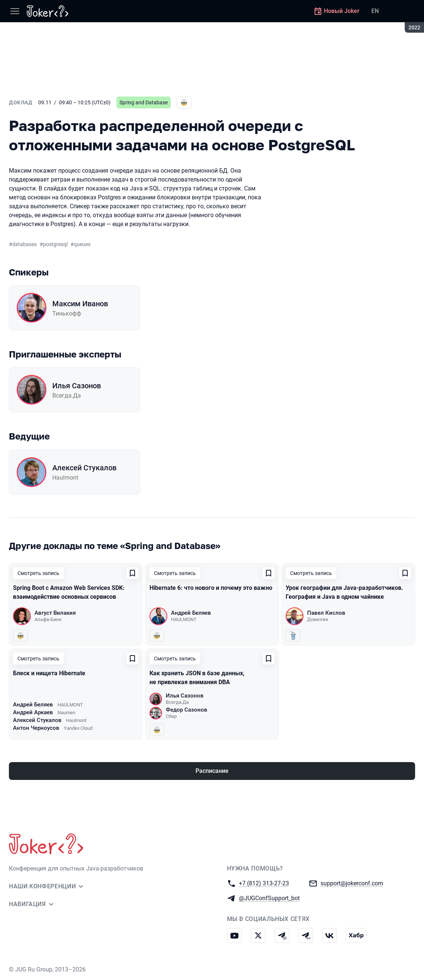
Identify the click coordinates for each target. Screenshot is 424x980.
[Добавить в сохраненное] (132, 573)
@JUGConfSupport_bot (269, 898)
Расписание (212, 771)
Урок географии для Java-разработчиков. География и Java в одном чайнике (344, 592)
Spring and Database (144, 102)
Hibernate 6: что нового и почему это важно (211, 588)
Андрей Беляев (191, 613)
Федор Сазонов (187, 710)
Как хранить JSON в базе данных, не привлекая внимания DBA (197, 678)
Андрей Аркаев (33, 712)
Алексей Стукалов (84, 468)
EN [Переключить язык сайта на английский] (375, 11)
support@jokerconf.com (352, 883)
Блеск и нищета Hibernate (49, 673)
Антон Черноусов (36, 728)
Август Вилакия (55, 613)
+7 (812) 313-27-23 (264, 883)
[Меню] (15, 11)
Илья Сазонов (77, 386)
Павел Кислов (326, 613)
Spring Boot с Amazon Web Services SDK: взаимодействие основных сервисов (69, 592)
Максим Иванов (80, 304)
